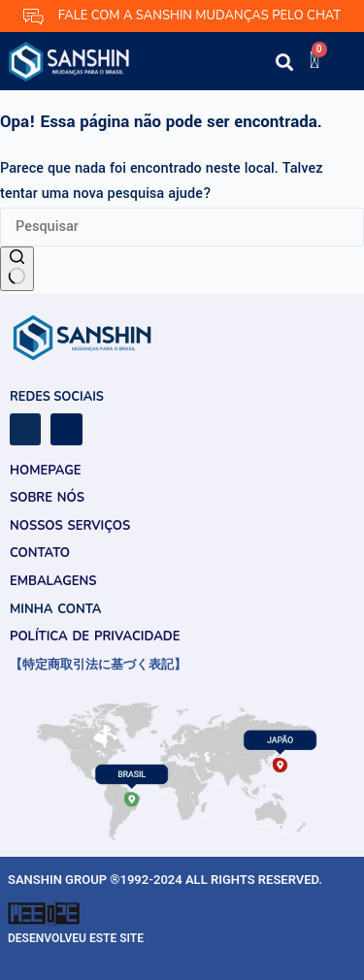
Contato (40, 553)
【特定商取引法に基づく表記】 (98, 665)
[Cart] (315, 60)
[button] (232, 65)
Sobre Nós (47, 498)
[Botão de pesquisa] (17, 269)
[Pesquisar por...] (182, 227)
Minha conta (55, 609)
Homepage (46, 471)
